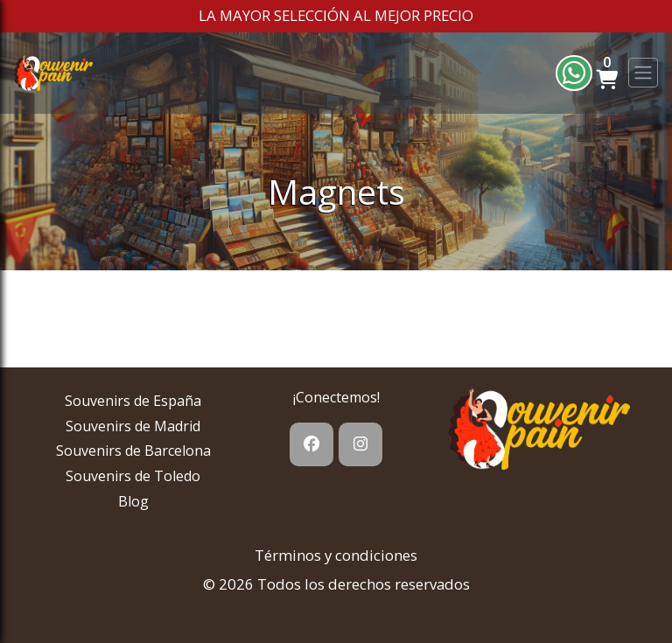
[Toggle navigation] (643, 73)
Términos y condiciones (336, 555)
